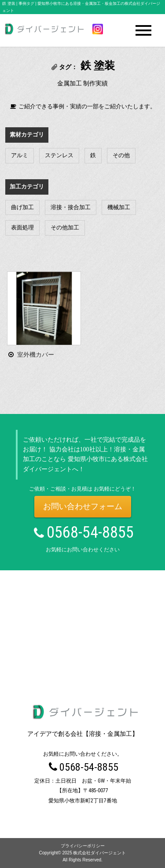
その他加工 (65, 227)
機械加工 (119, 207)
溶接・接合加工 (71, 207)
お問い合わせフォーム (83, 506)
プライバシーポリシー (83, 846)
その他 (121, 155)
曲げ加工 (22, 207)
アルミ (20, 155)
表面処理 (22, 227)
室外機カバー (36, 355)
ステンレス (59, 155)
